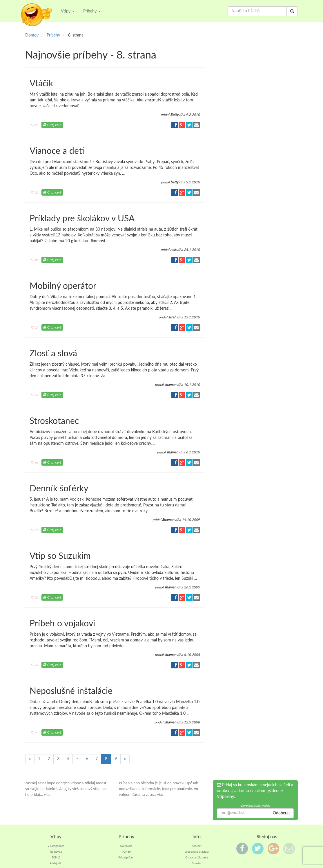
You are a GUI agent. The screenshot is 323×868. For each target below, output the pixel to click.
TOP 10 (56, 857)
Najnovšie (56, 852)
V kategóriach (56, 846)
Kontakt (197, 846)
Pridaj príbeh (126, 857)
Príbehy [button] (92, 11)
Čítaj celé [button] (52, 125)
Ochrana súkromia (197, 857)
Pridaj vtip (56, 863)
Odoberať (281, 813)
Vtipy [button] (68, 11)
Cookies (197, 863)
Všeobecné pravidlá (197, 852)
